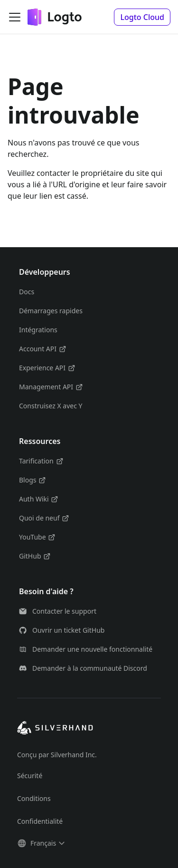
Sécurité (30, 776)
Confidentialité (40, 821)
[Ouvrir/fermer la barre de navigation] (15, 17)
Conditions (34, 798)
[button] (142, 17)
